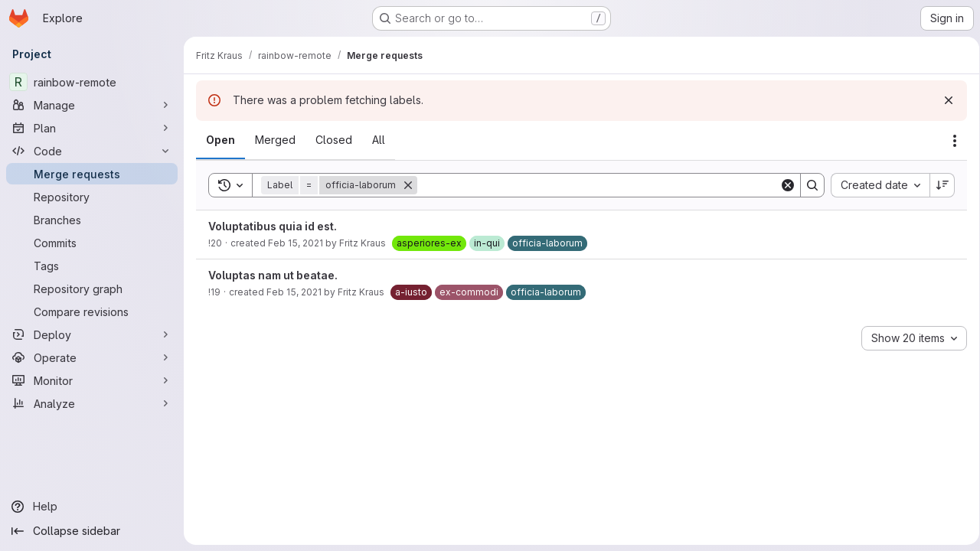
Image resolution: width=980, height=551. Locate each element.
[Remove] (408, 185)
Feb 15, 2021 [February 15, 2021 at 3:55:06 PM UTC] (296, 243)
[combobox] (875, 185)
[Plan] (92, 128)
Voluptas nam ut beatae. (273, 275)
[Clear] (782, 185)
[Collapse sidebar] (92, 531)
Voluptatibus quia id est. (273, 226)
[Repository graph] (92, 289)
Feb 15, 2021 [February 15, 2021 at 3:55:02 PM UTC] (294, 292)
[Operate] (92, 357)
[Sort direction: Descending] (937, 185)
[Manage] (92, 105)
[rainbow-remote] (92, 82)
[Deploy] (92, 334)
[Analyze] (92, 403)
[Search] (596, 185)
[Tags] (92, 266)
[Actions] (949, 141)
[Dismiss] (943, 100)
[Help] (92, 507)
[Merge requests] (92, 174)
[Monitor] (92, 380)
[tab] (220, 140)
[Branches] (92, 220)
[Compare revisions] (92, 311)
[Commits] (92, 243)
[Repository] (92, 197)
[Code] (92, 151)
